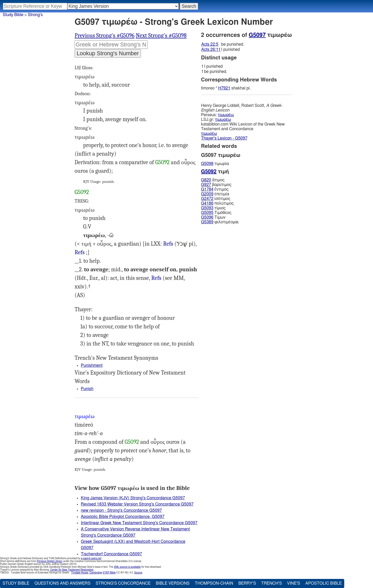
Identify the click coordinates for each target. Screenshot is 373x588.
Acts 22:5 (210, 44)
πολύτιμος (217, 203)
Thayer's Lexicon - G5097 (224, 138)
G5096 (207, 217)
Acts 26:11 (211, 50)
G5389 (207, 222)
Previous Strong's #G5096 (105, 36)
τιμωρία (215, 164)
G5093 (207, 208)
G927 (206, 185)
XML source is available (127, 567)
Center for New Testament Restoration (72, 570)
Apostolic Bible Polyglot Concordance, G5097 (123, 517)
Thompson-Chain (214, 583)
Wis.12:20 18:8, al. (80, 253)
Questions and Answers (62, 583)
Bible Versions (173, 583)
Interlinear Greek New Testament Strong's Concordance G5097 (139, 523)
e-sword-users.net (91, 558)
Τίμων (213, 217)
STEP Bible (109, 573)
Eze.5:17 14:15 (168, 244)
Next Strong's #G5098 (161, 36)
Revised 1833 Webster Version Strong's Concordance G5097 (137, 504)
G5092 (162, 162)
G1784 (207, 189)
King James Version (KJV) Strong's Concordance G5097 (133, 498)
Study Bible (13, 15)
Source (138, 573)
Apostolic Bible (324, 583)
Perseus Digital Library (50, 561)
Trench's (271, 583)
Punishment (92, 365)
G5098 (207, 164)
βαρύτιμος (216, 185)
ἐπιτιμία (215, 194)
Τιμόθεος (216, 213)
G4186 (207, 203)
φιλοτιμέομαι (220, 222)
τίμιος (213, 208)
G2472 (207, 199)
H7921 (224, 88)
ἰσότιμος (216, 199)
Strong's (35, 15)
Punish (87, 389)
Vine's (293, 583)
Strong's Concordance (123, 583)
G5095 (207, 213)
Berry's (247, 583)
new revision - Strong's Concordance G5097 (121, 510)
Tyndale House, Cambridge (87, 573)
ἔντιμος (215, 189)
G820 (206, 180)
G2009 (207, 194)
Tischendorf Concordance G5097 (111, 554)
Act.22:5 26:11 (156, 278)
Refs (168, 244)
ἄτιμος (213, 180)
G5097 (257, 35)
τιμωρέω (226, 115)
